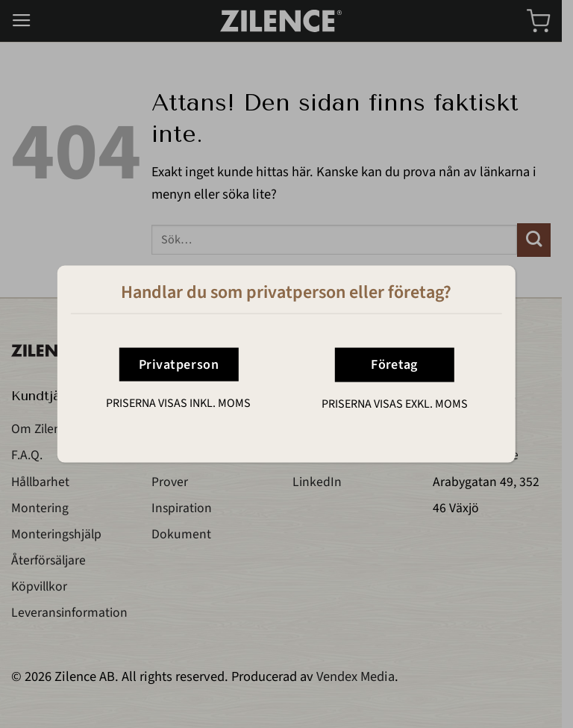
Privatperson (179, 364)
